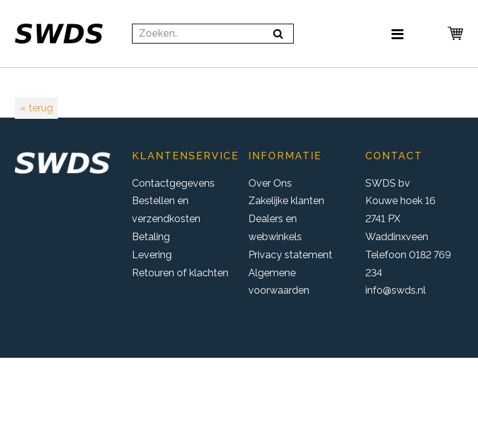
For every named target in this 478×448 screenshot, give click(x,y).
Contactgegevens (173, 183)
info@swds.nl (396, 290)
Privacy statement (290, 255)
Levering (152, 255)
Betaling (151, 237)
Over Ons (270, 183)
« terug (36, 108)
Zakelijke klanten (286, 201)
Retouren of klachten (180, 273)
